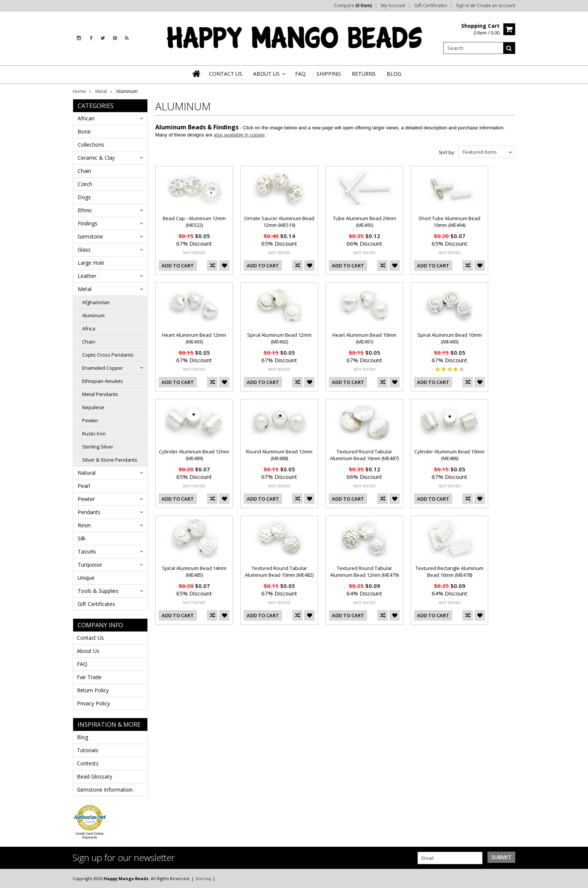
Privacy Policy (93, 703)
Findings (88, 223)
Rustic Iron (94, 433)
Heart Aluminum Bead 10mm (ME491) (364, 338)
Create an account (496, 6)
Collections (91, 145)
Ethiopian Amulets (103, 381)
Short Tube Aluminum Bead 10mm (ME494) (449, 222)
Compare (353, 6)
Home (79, 91)
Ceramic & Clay (96, 158)
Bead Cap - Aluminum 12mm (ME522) (194, 222)
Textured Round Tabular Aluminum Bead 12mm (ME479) (364, 571)
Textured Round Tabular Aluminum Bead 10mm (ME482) (279, 571)
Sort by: (447, 152)
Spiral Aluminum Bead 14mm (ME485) (194, 571)
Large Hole (91, 263)
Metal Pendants (100, 394)
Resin (84, 525)
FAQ (82, 664)
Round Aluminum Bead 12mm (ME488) (279, 455)
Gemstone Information (105, 790)
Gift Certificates (431, 6)
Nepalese (93, 407)
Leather (87, 276)
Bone (84, 131)
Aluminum (93, 315)
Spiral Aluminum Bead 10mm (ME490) (450, 338)
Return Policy (93, 690)
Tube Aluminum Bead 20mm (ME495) (364, 222)
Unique (86, 578)
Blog (82, 737)
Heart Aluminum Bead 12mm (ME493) (194, 338)
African (86, 118)
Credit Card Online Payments (90, 835)
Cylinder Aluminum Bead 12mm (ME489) (194, 455)
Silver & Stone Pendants (110, 460)
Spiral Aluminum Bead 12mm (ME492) (279, 338)
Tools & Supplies (98, 591)
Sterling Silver (98, 447)
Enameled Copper (103, 368)
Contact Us (90, 638)
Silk (82, 538)
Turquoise (90, 565)
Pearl (84, 486)
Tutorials (88, 750)
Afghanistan (96, 302)
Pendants (89, 512)
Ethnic (85, 210)
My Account (393, 6)
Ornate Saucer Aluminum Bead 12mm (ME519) (279, 222)
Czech (85, 184)
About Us (88, 651)
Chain (84, 171)
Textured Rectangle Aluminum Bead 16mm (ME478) (449, 571)
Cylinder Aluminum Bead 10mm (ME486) (449, 455)
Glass (84, 250)
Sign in (463, 6)
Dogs (84, 197)
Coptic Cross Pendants (108, 355)
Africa (89, 328)
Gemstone (90, 236)
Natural (87, 473)
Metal (101, 91)
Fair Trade (89, 677)
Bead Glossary (94, 776)
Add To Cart (178, 265)
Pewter (90, 420)
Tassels (87, 551)
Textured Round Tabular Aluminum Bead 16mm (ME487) (364, 455)
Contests (88, 763)
